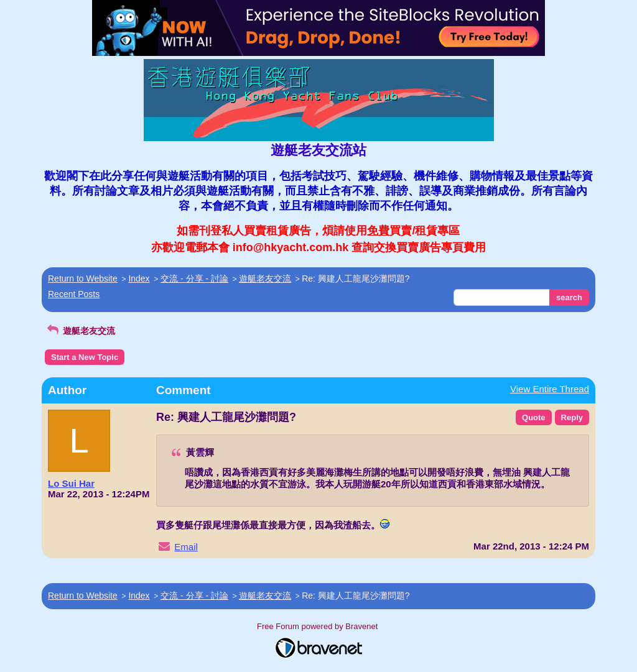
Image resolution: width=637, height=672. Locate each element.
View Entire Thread (550, 389)
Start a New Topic (85, 357)
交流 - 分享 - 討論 (194, 278)
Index (139, 278)
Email (186, 547)
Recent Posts (74, 294)
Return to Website (83, 278)
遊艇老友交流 (265, 278)
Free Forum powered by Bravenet (318, 626)
